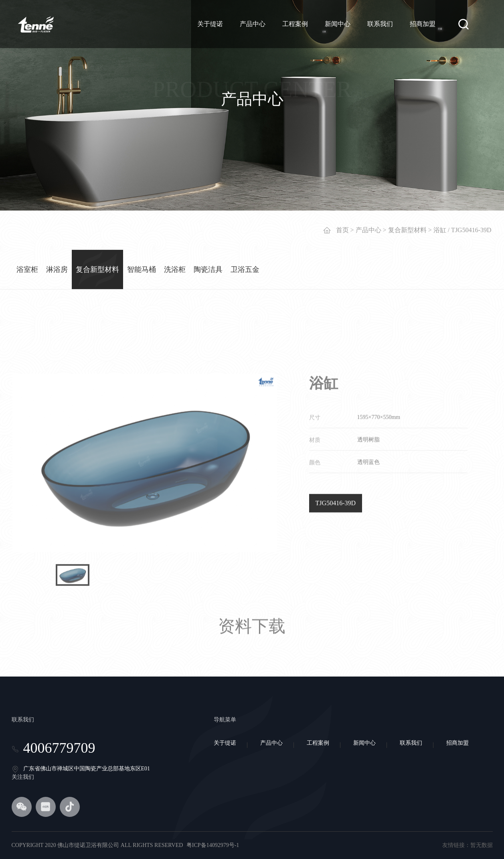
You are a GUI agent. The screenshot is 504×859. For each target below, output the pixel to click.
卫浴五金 (245, 266)
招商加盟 (423, 24)
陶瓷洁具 (208, 266)
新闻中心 (338, 24)
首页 (342, 227)
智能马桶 (142, 266)
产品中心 (253, 24)
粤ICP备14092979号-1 (213, 845)
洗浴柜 (175, 266)
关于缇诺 (210, 24)
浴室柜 (27, 266)
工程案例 (295, 24)
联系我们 (380, 24)
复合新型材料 (407, 227)
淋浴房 (57, 266)
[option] (145, 554)
